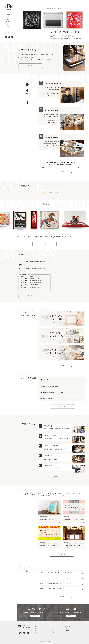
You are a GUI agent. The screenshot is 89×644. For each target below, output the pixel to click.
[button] (20, 37)
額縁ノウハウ (67, 626)
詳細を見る (57, 477)
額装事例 (9, 19)
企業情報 (9, 29)
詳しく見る (31, 296)
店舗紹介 (9, 15)
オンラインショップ (9, 33)
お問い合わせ (67, 631)
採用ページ (67, 628)
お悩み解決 (52, 633)
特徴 (9, 17)
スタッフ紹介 (38, 635)
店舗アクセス (9, 24)
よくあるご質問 (53, 635)
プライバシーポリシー (69, 633)
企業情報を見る (35, 616)
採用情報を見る (71, 616)
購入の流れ (9, 22)
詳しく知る (31, 66)
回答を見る (55, 323)
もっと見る (45, 244)
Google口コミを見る (52, 193)
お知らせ (9, 27)
